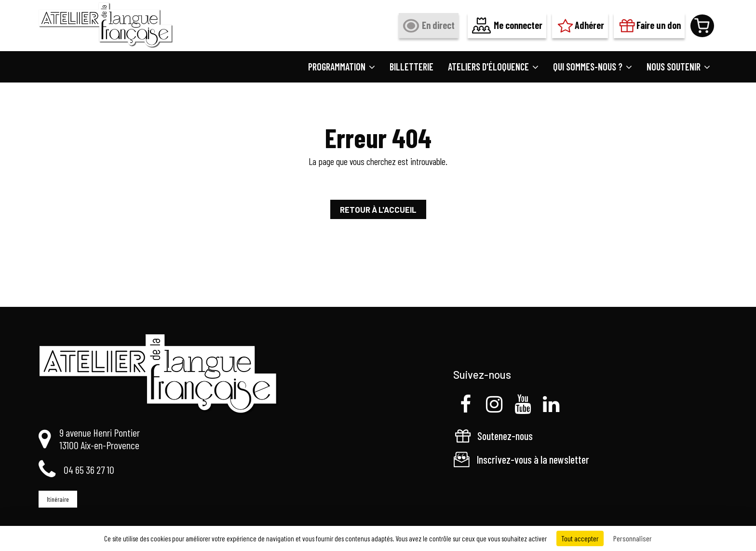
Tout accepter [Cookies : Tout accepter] (580, 538)
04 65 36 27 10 (89, 469)
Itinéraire (58, 499)
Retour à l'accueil (378, 209)
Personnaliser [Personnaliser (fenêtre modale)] (633, 538)
